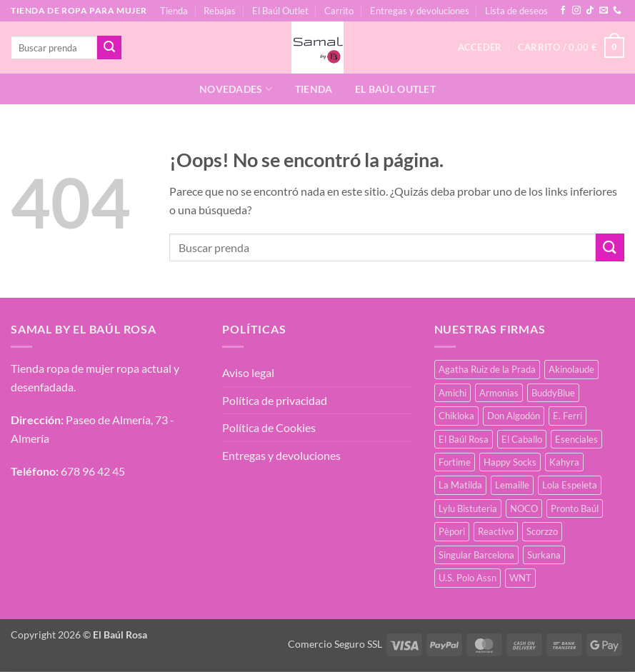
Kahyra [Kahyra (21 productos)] (564, 462)
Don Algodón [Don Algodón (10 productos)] (514, 416)
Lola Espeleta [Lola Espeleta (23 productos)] (570, 485)
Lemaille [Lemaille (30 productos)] (512, 485)
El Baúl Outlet (280, 11)
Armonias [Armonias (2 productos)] (499, 393)
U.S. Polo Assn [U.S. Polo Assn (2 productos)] (467, 578)
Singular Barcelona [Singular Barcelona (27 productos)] (476, 555)
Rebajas (220, 11)
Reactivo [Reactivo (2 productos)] (496, 531)
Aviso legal (248, 372)
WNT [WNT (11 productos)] (520, 578)
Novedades (236, 89)
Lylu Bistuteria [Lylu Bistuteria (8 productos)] (468, 508)
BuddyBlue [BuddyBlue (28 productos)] (553, 393)
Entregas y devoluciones (420, 11)
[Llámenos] (617, 11)
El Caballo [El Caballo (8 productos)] (522, 439)
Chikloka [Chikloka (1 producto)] (456, 416)
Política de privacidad (275, 400)
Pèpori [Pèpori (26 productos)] (452, 531)
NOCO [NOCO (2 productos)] (524, 508)
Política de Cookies (269, 427)
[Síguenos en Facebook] (563, 11)
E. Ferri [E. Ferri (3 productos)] (567, 416)
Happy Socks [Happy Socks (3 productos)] (510, 462)
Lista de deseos (516, 11)
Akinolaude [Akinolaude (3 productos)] (571, 369)
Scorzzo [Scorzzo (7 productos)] (542, 531)
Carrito (339, 11)
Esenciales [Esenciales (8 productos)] (576, 439)
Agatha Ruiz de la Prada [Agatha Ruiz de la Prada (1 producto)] (487, 369)
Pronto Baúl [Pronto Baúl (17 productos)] (575, 508)
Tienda (174, 11)
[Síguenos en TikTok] (590, 11)
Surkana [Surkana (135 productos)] (544, 555)
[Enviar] (109, 48)
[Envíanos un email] (604, 11)
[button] (571, 48)
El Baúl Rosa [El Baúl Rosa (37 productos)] (464, 439)
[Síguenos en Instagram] (576, 11)
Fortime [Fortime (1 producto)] (455, 462)
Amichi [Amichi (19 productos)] (452, 393)
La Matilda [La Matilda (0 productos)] (460, 485)
